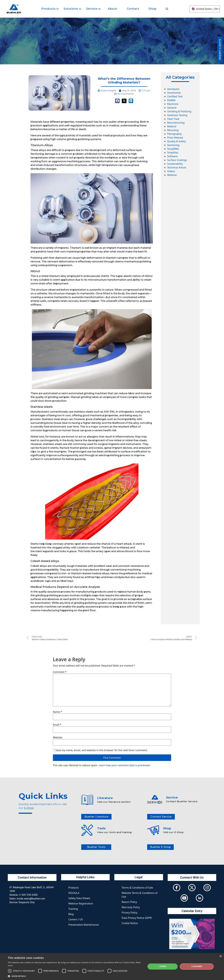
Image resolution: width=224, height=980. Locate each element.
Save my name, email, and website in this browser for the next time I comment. (102, 750)
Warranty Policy (131, 907)
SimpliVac (173, 153)
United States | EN (205, 9)
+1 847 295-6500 (28, 895)
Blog (71, 914)
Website (58, 737)
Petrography (174, 134)
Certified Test (175, 96)
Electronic (173, 104)
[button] (75, 976)
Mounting (173, 130)
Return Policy (129, 902)
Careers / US (76, 919)
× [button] (220, 956)
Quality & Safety (177, 141)
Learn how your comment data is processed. (124, 765)
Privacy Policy (129, 913)
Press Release (175, 138)
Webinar (172, 175)
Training (73, 909)
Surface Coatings (177, 160)
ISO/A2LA (74, 893)
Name (57, 712)
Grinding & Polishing (179, 111)
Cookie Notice (130, 923)
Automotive (174, 93)
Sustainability (175, 164)
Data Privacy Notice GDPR (137, 918)
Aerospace (173, 89)
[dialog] (112, 967)
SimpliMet (173, 149)
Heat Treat (173, 119)
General (172, 108)
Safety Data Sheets (79, 898)
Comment (60, 672)
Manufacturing (176, 123)
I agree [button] (163, 966)
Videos (171, 171)
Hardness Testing (177, 115)
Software (172, 156)
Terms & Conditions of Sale (137, 888)
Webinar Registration (81, 904)
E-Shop (29, 808)
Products (74, 888)
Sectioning (173, 145)
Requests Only (27, 902)
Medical (172, 126)
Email (57, 725)
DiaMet (171, 100)
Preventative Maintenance (84, 925)
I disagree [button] (197, 966)
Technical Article (177, 167)
